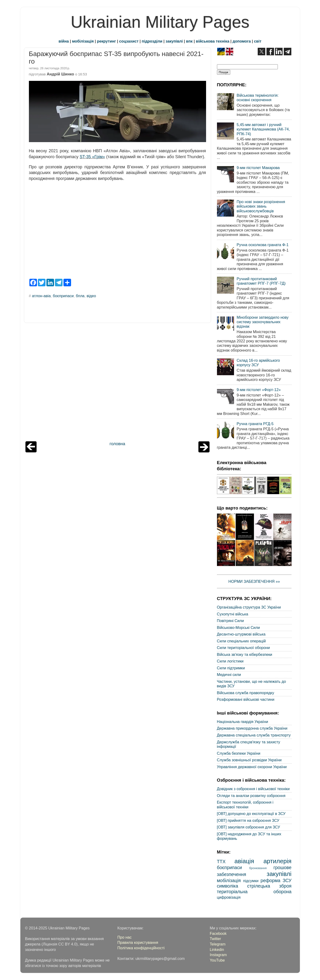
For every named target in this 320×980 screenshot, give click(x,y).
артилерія (277, 861)
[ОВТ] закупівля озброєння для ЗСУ (249, 827)
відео (91, 296)
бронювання (258, 868)
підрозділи (152, 41)
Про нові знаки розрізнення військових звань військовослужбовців (261, 206)
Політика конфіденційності (141, 948)
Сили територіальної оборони (243, 648)
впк (189, 41)
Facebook (218, 933)
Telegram (218, 944)
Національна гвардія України (243, 722)
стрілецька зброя (269, 886)
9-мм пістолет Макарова (258, 168)
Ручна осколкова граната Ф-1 (263, 245)
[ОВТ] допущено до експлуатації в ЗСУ (251, 814)
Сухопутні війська (233, 614)
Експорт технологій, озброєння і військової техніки (245, 804)
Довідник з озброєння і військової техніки (253, 789)
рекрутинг (106, 41)
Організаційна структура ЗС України (249, 607)
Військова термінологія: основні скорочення (258, 98)
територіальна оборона (254, 892)
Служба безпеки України (239, 753)
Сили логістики (230, 661)
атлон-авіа (41, 296)
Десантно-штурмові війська (241, 634)
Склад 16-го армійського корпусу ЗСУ (258, 363)
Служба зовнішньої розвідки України (249, 760)
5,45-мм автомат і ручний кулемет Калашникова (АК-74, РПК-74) (263, 129)
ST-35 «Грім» (92, 157)
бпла (80, 296)
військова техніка (213, 41)
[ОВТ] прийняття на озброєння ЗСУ (248, 820)
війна (64, 41)
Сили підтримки (231, 668)
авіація (244, 861)
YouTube (217, 960)
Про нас (124, 937)
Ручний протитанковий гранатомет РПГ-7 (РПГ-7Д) (261, 281)
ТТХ (221, 862)
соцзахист (129, 41)
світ (258, 41)
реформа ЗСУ (276, 880)
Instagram (218, 955)
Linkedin (217, 950)
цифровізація (229, 897)
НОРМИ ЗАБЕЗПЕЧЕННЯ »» (254, 581)
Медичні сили (229, 675)
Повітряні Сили (230, 621)
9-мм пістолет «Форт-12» (259, 390)
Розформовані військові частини (246, 699)
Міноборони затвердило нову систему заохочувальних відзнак (263, 322)
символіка (228, 886)
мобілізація (83, 41)
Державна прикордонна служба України (252, 728)
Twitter (215, 939)
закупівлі (174, 41)
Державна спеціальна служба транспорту (254, 735)
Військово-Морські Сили (239, 627)
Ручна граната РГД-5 (255, 424)
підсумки (251, 881)
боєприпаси (63, 296)
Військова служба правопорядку (246, 693)
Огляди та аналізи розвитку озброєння (251, 796)
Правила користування (138, 942)
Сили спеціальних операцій (241, 641)
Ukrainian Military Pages (160, 22)
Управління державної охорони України (252, 767)
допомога (242, 41)
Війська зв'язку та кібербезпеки (245, 654)
